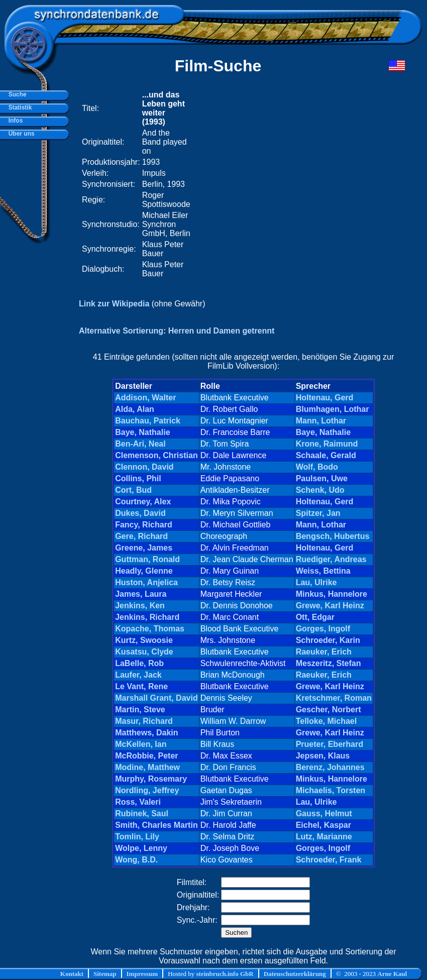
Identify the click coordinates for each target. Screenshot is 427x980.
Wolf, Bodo (317, 467)
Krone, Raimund (327, 444)
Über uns (20, 134)
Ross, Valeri (138, 802)
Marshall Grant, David (156, 698)
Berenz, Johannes (330, 767)
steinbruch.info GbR (225, 974)
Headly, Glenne (144, 571)
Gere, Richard (141, 536)
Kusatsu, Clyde (144, 652)
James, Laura (141, 594)
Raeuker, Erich (324, 652)
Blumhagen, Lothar (333, 409)
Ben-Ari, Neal (140, 444)
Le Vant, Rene (141, 686)
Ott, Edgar (315, 617)
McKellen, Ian (141, 744)
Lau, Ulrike (316, 582)
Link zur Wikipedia (114, 304)
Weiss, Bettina (323, 571)
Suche (16, 94)
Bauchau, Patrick (148, 421)
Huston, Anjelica (146, 582)
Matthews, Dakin (146, 733)
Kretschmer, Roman (334, 698)
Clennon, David (144, 467)
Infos (14, 121)
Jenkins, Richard (147, 617)
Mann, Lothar (321, 421)
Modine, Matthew (147, 767)
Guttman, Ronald (147, 559)
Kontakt (72, 974)
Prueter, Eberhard (330, 744)
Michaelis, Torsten (331, 790)
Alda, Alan (135, 409)
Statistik (18, 107)
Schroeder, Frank (329, 860)
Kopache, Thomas (150, 629)
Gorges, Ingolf (323, 629)
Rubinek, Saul (142, 813)
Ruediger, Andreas (331, 559)
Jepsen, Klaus (323, 756)
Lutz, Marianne (324, 837)
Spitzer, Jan (318, 513)
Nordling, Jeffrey (147, 790)
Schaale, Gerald (326, 455)
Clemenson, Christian (156, 455)
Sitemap (105, 974)
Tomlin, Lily (137, 837)
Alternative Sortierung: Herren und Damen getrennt (177, 331)
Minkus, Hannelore (332, 594)
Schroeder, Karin (328, 640)
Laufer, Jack (138, 675)
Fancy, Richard (144, 525)
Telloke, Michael (327, 721)
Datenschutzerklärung (295, 974)
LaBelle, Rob (139, 663)
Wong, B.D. (136, 860)
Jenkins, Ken (140, 606)
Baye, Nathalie (142, 432)
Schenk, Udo (320, 490)
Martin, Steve (140, 710)
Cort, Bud (133, 490)
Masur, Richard (144, 721)
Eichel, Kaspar (324, 825)
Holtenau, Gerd (325, 398)
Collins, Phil (138, 478)
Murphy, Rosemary (151, 779)
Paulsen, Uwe (322, 478)
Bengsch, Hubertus (333, 536)
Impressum (142, 974)
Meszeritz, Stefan (329, 663)
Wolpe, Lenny (141, 848)
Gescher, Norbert (329, 710)
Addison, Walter (145, 398)
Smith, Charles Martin (156, 825)
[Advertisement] (280, 184)
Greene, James (144, 548)
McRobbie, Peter (146, 756)
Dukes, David (140, 513)
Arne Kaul (392, 974)
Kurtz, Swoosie (144, 640)
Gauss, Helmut (324, 813)
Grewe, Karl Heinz (330, 606)
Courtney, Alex (143, 502)
